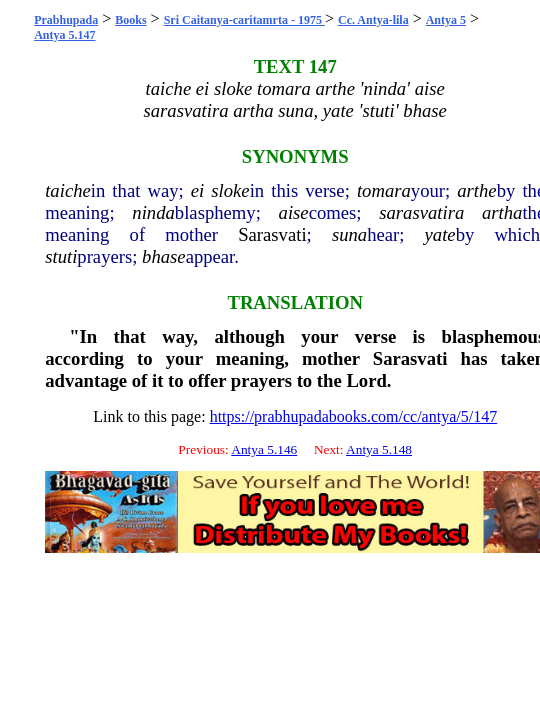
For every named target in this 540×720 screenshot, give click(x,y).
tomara (384, 190)
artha (502, 212)
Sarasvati (272, 234)
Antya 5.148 (379, 449)
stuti (61, 256)
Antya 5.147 (64, 35)
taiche (68, 190)
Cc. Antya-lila (373, 20)
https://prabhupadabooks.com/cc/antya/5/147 (354, 416)
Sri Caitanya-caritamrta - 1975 (244, 20)
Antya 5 (446, 20)
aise (294, 212)
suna (349, 234)
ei (197, 190)
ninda (153, 212)
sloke (230, 190)
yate (440, 234)
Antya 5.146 (264, 449)
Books (130, 20)
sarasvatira (421, 212)
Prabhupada (66, 20)
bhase (164, 256)
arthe (476, 190)
